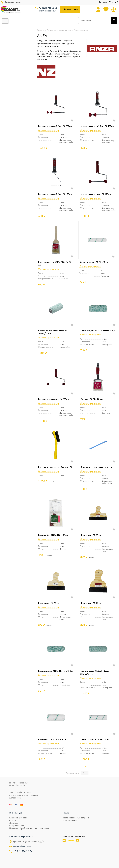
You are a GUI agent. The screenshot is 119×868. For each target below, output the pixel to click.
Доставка (14, 823)
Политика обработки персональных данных (30, 828)
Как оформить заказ (19, 818)
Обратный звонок (70, 9)
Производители (70, 820)
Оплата (13, 820)
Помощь (66, 813)
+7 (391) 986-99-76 (48, 8)
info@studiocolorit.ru (48, 11)
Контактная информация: (21, 836)
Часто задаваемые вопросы (76, 818)
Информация (15, 813)
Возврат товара (17, 826)
